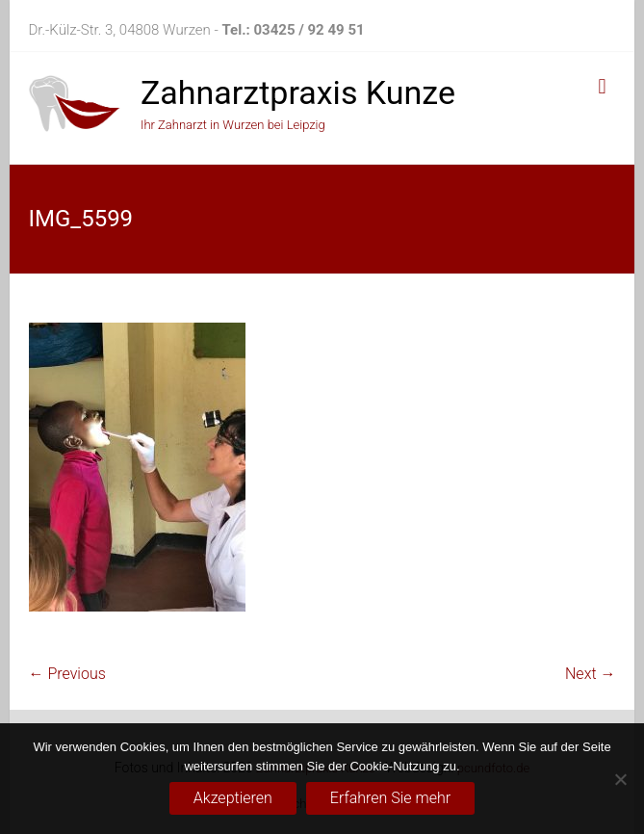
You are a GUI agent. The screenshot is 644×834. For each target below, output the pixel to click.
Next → (590, 674)
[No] (620, 779)
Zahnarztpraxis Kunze (298, 92)
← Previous (67, 674)
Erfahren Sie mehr (390, 798)
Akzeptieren (233, 798)
